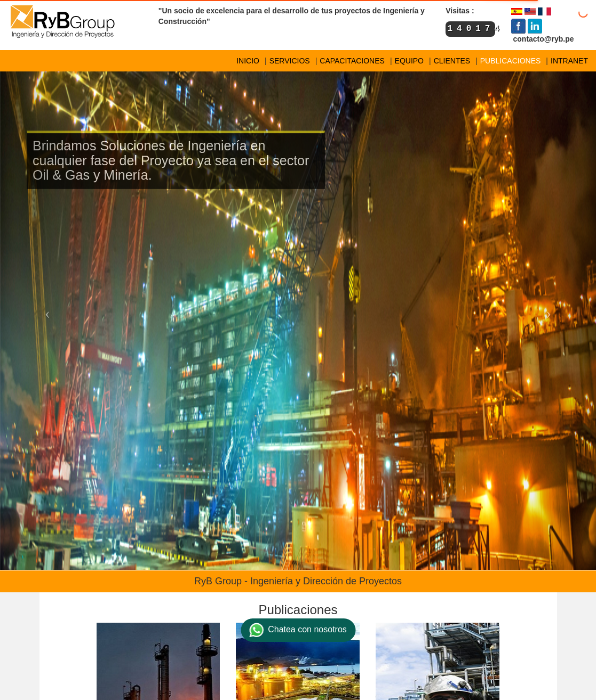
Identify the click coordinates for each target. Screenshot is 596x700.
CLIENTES (452, 61)
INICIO (248, 61)
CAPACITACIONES (352, 61)
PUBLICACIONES (511, 61)
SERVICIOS (290, 61)
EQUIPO (409, 61)
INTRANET (569, 61)
